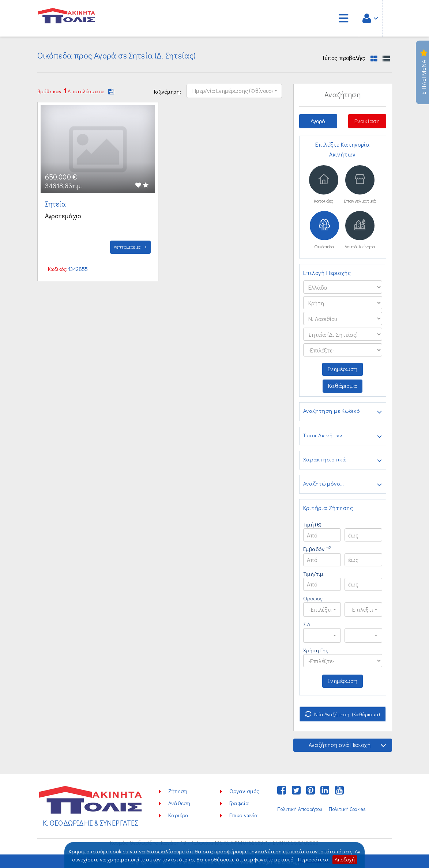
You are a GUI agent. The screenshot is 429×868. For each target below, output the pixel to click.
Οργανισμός (244, 789)
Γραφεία (239, 801)
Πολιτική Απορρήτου (300, 808)
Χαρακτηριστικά (343, 461)
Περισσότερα (313, 860)
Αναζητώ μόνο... (343, 485)
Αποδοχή (345, 860)
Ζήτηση (178, 789)
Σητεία (57, 204)
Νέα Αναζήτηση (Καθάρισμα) (343, 713)
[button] (234, 90)
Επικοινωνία (244, 814)
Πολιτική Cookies (348, 808)
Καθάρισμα (343, 387)
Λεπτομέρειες (130, 247)
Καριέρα (178, 814)
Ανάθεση (179, 801)
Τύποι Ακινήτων (343, 437)
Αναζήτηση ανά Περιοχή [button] (347, 744)
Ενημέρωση (343, 370)
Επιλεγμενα (424, 72)
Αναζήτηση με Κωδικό (343, 413)
